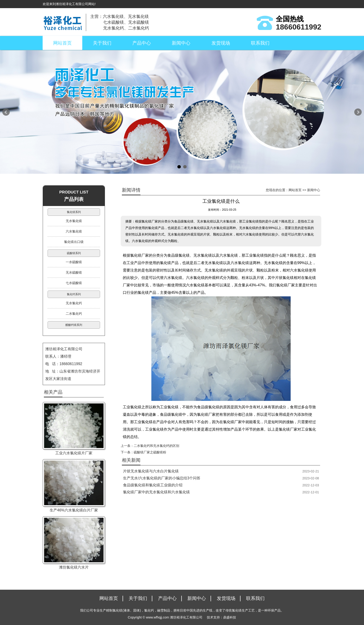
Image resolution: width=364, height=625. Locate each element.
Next (358, 112)
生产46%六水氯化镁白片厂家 (74, 510)
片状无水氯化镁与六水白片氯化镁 (151, 471)
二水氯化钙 (74, 314)
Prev (6, 112)
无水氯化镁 (74, 221)
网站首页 (62, 43)
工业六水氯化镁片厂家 (74, 453)
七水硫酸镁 (74, 283)
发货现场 (221, 43)
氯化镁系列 (74, 212)
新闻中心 (181, 43)
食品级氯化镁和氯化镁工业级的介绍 (153, 485)
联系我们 (260, 43)
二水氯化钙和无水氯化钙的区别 (156, 446)
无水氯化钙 (74, 303)
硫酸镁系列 (74, 253)
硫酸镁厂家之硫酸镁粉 (150, 452)
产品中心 (142, 43)
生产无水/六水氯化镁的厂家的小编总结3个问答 (162, 478)
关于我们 (102, 43)
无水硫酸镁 (74, 272)
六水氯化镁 (74, 231)
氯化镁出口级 (74, 242)
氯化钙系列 (74, 294)
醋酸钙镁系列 (74, 325)
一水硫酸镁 (74, 262)
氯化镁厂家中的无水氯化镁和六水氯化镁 (156, 492)
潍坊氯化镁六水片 (74, 567)
